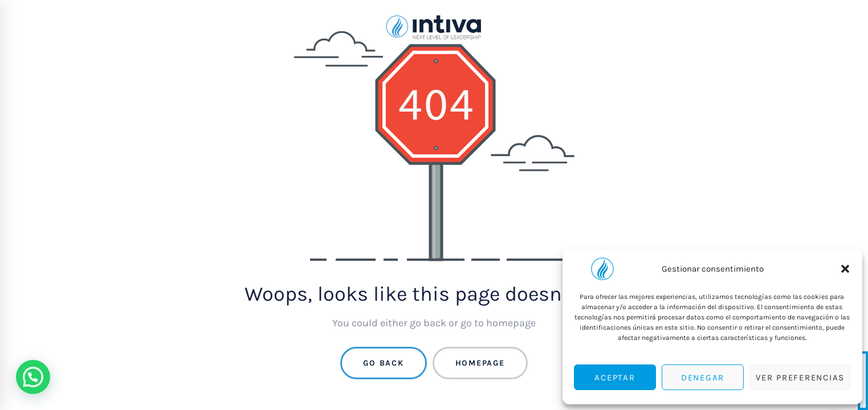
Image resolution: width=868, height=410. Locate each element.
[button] (845, 269)
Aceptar (615, 378)
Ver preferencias (800, 378)
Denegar (703, 378)
